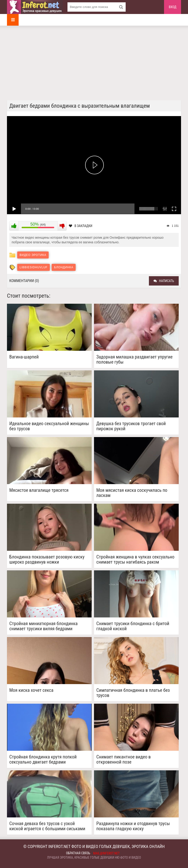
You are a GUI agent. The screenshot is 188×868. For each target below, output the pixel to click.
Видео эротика (33, 255)
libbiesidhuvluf (34, 267)
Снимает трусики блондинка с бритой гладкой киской (133, 626)
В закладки (81, 226)
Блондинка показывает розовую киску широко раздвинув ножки (47, 559)
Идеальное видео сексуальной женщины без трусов (49, 426)
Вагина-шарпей (24, 357)
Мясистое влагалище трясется (39, 490)
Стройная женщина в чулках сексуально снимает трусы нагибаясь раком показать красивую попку (135, 559)
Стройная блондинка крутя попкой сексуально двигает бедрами (43, 759)
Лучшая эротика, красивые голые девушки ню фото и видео (94, 858)
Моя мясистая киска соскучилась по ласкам (132, 493)
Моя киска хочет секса (31, 690)
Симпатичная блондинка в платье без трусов (133, 693)
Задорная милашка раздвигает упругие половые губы (134, 359)
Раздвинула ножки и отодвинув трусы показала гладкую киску (133, 826)
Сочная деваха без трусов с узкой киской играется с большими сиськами (47, 826)
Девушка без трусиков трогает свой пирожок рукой (131, 426)
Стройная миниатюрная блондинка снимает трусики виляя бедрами (44, 626)
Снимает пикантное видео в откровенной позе (124, 759)
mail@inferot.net (107, 853)
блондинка (64, 267)
